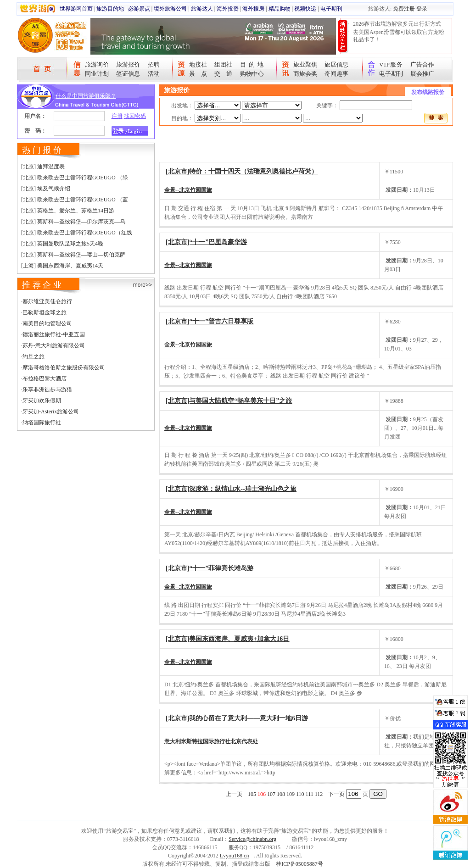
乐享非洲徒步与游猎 (47, 389)
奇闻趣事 (336, 74)
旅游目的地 (110, 9)
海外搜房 (253, 9)
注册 (117, 116)
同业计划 (97, 74)
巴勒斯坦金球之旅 (45, 312)
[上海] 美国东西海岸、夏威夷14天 (62, 266)
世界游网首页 (76, 9)
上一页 (234, 794)
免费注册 (404, 9)
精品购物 (280, 9)
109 (291, 794)
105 (252, 794)
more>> (143, 285)
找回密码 (135, 116)
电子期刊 (331, 9)
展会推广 (422, 74)
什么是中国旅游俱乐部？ (86, 96)
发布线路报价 (428, 92)
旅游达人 (202, 9)
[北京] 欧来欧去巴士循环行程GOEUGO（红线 (77, 233)
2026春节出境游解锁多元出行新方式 (397, 24)
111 (310, 794)
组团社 (223, 64)
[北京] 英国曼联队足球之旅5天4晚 (62, 244)
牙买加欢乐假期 (42, 401)
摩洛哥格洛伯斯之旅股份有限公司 (64, 367)
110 (300, 794)
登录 (422, 9)
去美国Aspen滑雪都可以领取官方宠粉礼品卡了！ (399, 36)
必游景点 (139, 9)
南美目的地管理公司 (47, 323)
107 (271, 794)
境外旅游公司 (170, 9)
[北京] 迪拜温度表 (43, 167)
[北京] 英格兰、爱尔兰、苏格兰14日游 (68, 211)
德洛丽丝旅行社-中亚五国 (54, 334)
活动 (154, 74)
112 (319, 794)
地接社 (198, 64)
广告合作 (422, 64)
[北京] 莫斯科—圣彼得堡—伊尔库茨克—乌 (73, 222)
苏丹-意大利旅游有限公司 (54, 345)
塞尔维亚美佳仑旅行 (47, 301)
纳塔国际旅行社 (42, 423)
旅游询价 (97, 64)
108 (281, 794)
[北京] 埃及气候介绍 (46, 189)
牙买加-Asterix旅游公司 (51, 412)
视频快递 (305, 9)
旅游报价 (128, 64)
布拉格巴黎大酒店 (45, 378)
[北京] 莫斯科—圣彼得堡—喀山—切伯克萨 (73, 255)
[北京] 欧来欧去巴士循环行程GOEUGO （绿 (75, 178)
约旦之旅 (34, 356)
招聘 (154, 64)
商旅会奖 (305, 74)
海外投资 (228, 9)
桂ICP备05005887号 (299, 864)
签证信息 (128, 74)
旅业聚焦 (305, 64)
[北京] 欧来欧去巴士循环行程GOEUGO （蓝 (75, 200)
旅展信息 (336, 64)
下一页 (336, 794)
